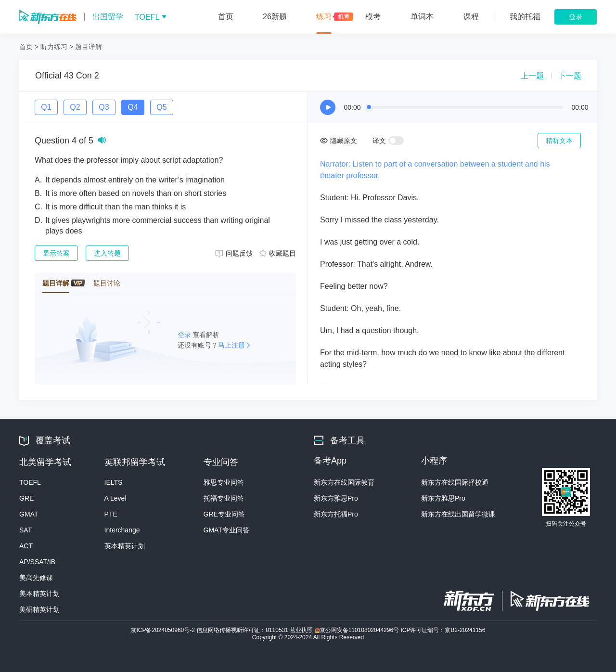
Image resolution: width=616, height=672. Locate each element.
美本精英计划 (39, 594)
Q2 (75, 107)
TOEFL (30, 482)
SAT (26, 530)
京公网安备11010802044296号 (358, 630)
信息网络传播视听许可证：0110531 (243, 630)
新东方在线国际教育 (344, 482)
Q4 (133, 107)
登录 (185, 335)
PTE (111, 514)
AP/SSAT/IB (37, 562)
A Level (115, 498)
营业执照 (302, 630)
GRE (26, 498)
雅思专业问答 (224, 482)
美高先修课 (36, 578)
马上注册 (231, 345)
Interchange (122, 530)
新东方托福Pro (336, 514)
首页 (26, 47)
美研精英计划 (39, 609)
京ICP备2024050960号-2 (163, 630)
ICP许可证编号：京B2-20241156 (443, 630)
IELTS (114, 482)
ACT (26, 546)
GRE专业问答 (224, 514)
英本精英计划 (125, 546)
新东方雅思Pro (336, 498)
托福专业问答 (224, 498)
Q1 (46, 107)
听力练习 (54, 47)
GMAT (29, 514)
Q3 (104, 107)
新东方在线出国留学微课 (458, 514)
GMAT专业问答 (226, 530)
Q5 (161, 107)
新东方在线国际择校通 (455, 482)
